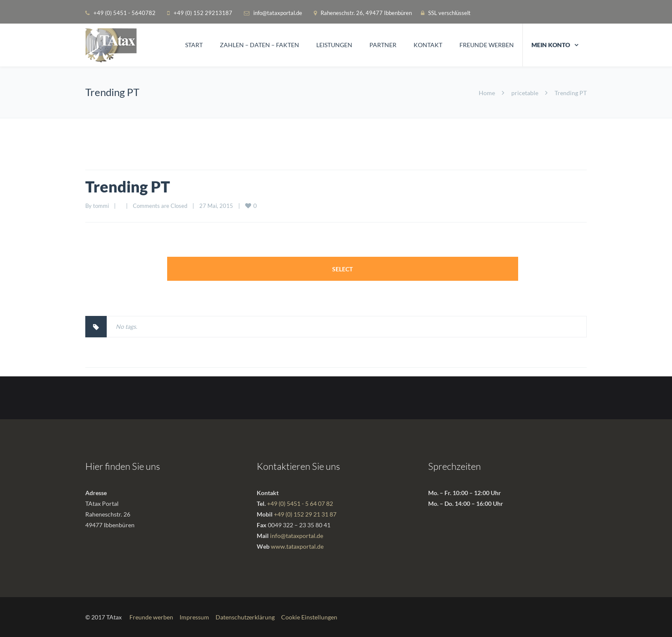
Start (194, 45)
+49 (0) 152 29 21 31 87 (305, 514)
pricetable (525, 93)
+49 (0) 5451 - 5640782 (124, 13)
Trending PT (128, 186)
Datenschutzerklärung (245, 617)
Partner (383, 45)
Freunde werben (487, 45)
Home (487, 93)
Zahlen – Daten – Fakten (259, 45)
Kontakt (428, 45)
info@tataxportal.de (278, 13)
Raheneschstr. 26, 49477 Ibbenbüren (367, 13)
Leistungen (334, 45)
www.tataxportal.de (297, 546)
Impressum (194, 617)
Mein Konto (551, 45)
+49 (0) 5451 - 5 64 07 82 (300, 503)
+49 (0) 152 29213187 (203, 13)
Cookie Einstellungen (309, 617)
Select (342, 269)
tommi (101, 206)
